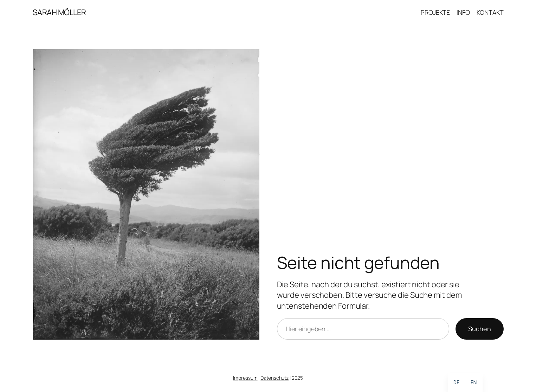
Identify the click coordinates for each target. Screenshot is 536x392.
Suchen (480, 329)
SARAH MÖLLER (59, 12)
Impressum (245, 378)
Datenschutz (275, 378)
